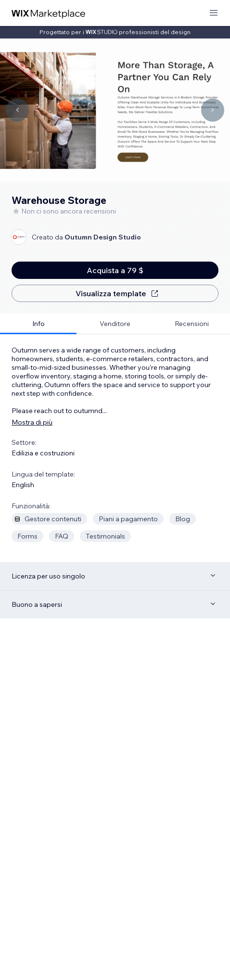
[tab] (38, 324)
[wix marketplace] (49, 13)
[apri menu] (214, 13)
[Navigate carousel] (17, 110)
